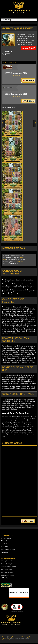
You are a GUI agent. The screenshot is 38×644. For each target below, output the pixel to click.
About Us (5, 637)
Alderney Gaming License (8, 561)
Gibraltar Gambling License (8, 567)
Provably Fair (5, 547)
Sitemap (31, 637)
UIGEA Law (4, 544)
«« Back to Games (12, 443)
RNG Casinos (5, 552)
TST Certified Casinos (7, 541)
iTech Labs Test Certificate (8, 549)
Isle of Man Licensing (7, 570)
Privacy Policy (12, 637)
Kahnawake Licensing (7, 572)
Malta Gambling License (7, 575)
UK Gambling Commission (8, 578)
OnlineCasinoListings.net (9, 640)
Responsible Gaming (22, 637)
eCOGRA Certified (6, 538)
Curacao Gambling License (8, 564)
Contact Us (5, 638)
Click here (20, 262)
